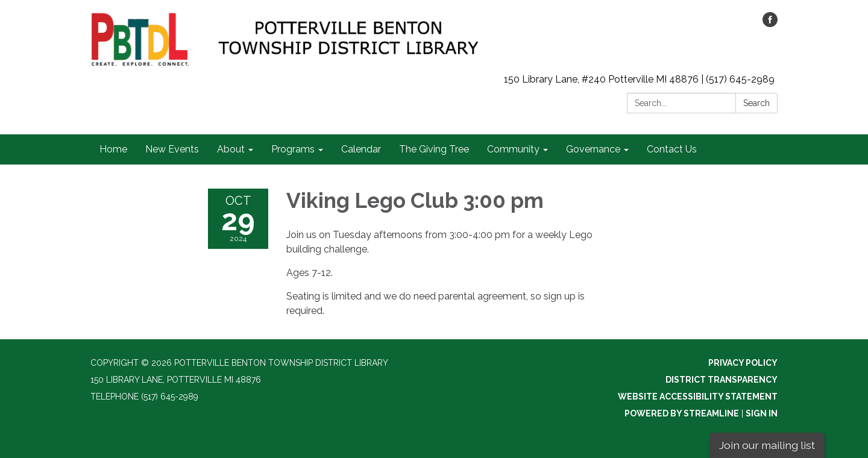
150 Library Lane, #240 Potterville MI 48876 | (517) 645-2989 (639, 79)
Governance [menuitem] (593, 149)
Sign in (762, 413)
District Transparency (722, 380)
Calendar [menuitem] (361, 149)
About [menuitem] (231, 149)
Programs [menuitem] (293, 149)
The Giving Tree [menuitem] (434, 149)
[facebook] (770, 24)
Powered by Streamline (682, 413)
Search (756, 103)
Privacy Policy (743, 363)
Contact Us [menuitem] (672, 149)
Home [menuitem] (113, 149)
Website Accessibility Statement (698, 397)
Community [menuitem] (513, 149)
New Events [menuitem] (172, 149)
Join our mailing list (767, 445)
